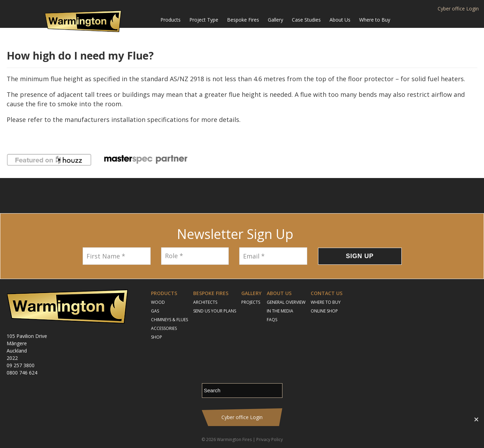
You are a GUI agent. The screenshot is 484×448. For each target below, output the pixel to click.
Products (171, 20)
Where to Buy (375, 20)
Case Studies (306, 20)
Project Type (204, 20)
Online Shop (324, 311)
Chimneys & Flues (169, 320)
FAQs (272, 320)
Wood (158, 302)
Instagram (232, 196)
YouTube (251, 196)
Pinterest (270, 196)
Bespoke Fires (243, 20)
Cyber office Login (458, 9)
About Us (340, 20)
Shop (157, 337)
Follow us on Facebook (214, 196)
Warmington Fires (234, 439)
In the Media (280, 311)
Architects (205, 302)
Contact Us (327, 293)
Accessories (164, 328)
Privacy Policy (270, 439)
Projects (251, 302)
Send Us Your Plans (215, 311)
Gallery (275, 20)
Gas (155, 311)
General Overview (286, 302)
